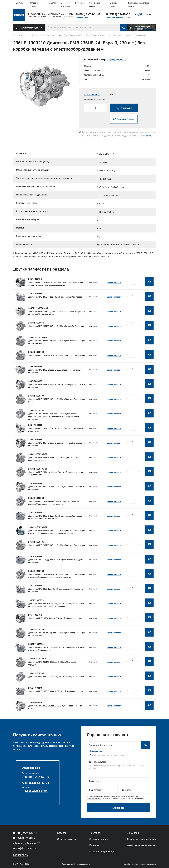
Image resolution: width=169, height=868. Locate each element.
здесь (149, 136)
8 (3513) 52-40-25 (37, 783)
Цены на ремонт (114, 4)
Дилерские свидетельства (141, 839)
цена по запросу (92, 94)
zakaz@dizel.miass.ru (36, 791)
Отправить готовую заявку (118, 18)
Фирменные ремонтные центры (138, 4)
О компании (65, 4)
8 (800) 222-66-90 (88, 14)
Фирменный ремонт (94, 4)
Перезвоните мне (83, 18)
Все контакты (21, 855)
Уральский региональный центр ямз (19, 15)
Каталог (62, 833)
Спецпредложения (67, 839)
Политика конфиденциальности (76, 864)
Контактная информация (141, 845)
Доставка (20, 3)
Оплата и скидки (34, 4)
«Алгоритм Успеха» (148, 864)
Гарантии (52, 3)
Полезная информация (102, 851)
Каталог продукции (29, 28)
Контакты (80, 3)
